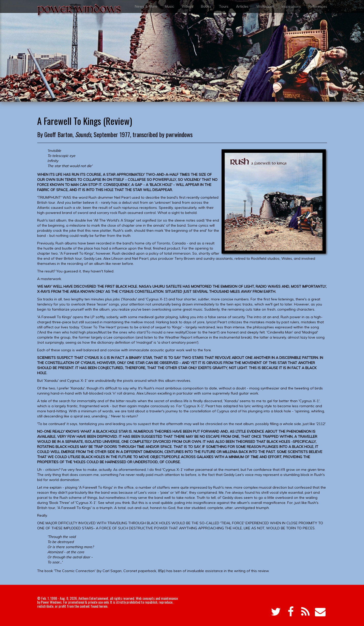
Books (206, 6)
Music (169, 6)
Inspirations (291, 6)
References (318, 6)
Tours (224, 6)
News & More (146, 6)
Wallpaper (265, 6)
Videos (187, 6)
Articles (242, 6)
